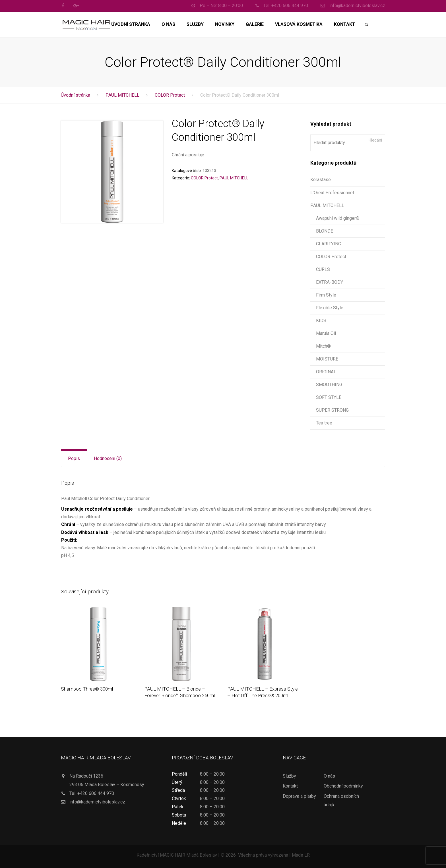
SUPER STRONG (332, 410)
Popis (74, 458)
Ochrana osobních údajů (341, 800)
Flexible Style (330, 308)
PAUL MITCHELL (122, 95)
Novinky (225, 24)
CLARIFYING (329, 244)
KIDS (321, 321)
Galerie (255, 24)
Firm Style (326, 295)
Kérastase (321, 180)
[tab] (74, 459)
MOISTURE (327, 359)
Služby (195, 24)
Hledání (375, 140)
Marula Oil (326, 333)
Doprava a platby (299, 796)
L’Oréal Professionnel (332, 193)
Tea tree (324, 423)
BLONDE (325, 231)
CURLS (323, 269)
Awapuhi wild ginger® (338, 218)
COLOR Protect (170, 95)
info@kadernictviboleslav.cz (97, 802)
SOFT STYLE (329, 397)
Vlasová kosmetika (299, 24)
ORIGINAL (326, 372)
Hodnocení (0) (108, 458)
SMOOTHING (329, 385)
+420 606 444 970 (96, 793)
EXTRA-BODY (330, 282)
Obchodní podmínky (343, 786)
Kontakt (345, 24)
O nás (168, 24)
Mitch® (323, 346)
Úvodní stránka (131, 24)
